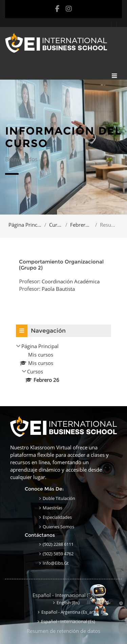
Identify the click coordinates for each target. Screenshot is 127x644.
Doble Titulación (59, 498)
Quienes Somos (58, 527)
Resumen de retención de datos (63, 631)
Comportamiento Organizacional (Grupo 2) (61, 265)
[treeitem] (63, 363)
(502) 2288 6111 (58, 544)
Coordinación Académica (71, 281)
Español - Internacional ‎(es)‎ (64, 595)
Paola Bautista (58, 289)
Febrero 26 (81, 225)
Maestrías (52, 508)
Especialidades (57, 517)
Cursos (56, 225)
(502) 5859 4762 (58, 554)
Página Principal (25, 225)
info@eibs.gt (56, 563)
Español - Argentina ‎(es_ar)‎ (68, 612)
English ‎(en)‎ (68, 603)
